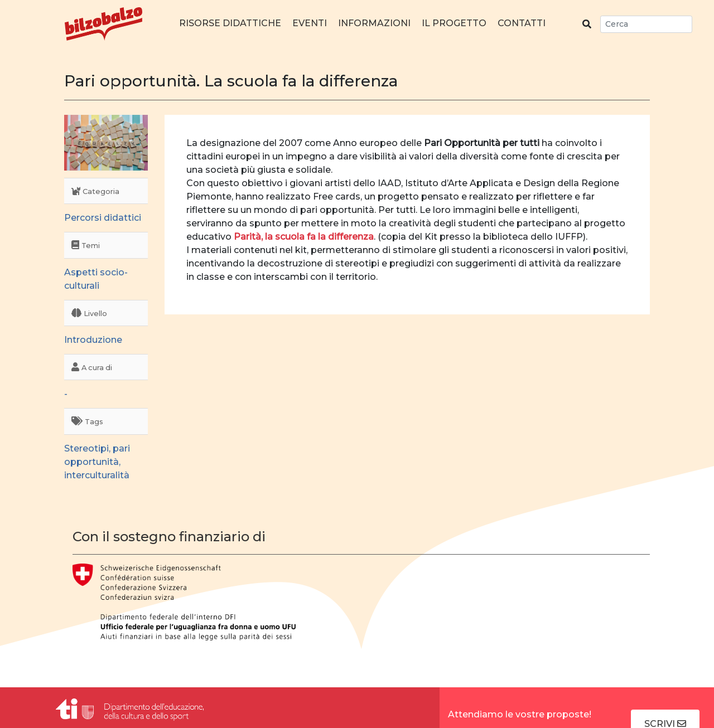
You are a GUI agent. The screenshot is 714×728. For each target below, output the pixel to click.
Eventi (310, 23)
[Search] (646, 24)
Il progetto (454, 23)
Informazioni (374, 23)
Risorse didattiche (230, 23)
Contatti (522, 23)
